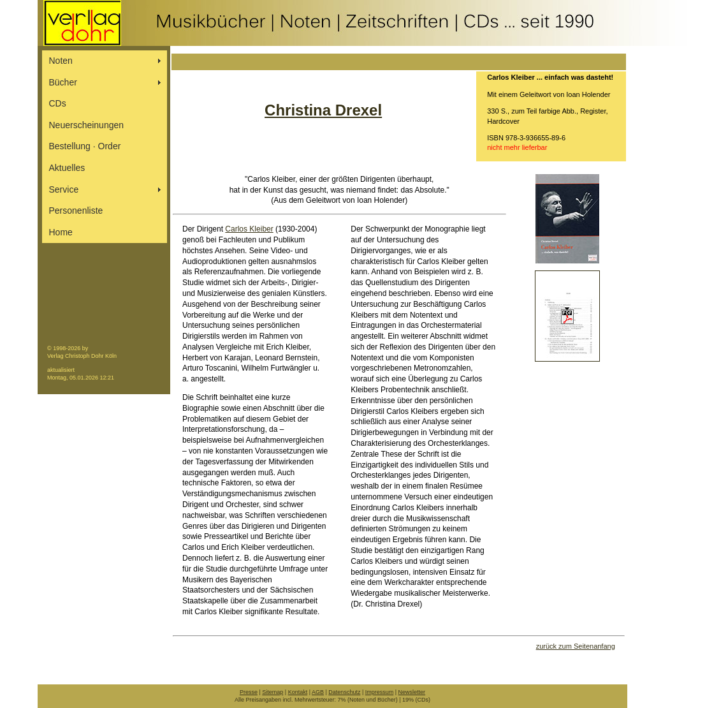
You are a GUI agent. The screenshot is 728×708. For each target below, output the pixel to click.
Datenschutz (344, 692)
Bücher (63, 82)
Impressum (380, 692)
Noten (61, 61)
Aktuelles (67, 168)
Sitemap (273, 692)
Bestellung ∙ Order (85, 146)
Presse (249, 692)
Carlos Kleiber (249, 229)
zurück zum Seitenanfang (576, 646)
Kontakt (298, 692)
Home (61, 232)
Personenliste (76, 210)
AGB (318, 692)
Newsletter (412, 692)
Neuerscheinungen (87, 125)
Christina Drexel (323, 110)
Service (64, 189)
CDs (58, 103)
